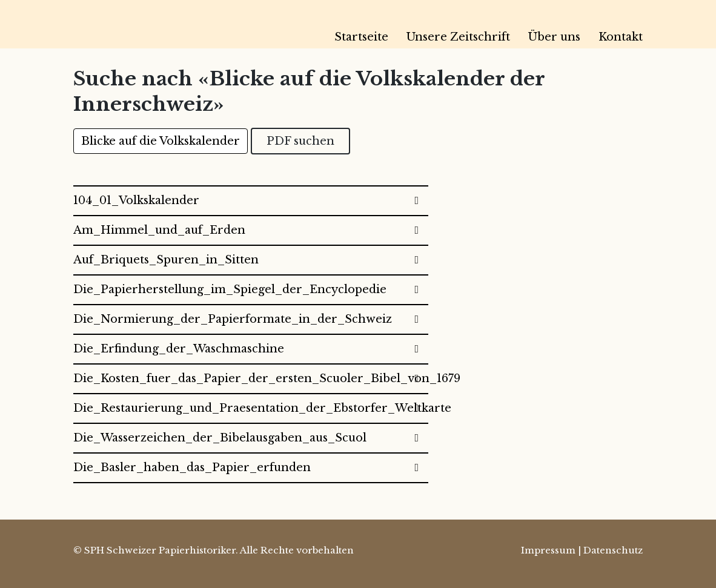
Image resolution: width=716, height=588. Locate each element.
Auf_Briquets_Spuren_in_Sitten (166, 260)
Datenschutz (613, 550)
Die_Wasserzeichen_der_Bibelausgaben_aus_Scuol (220, 438)
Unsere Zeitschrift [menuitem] (458, 37)
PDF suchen (300, 141)
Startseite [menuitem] (361, 37)
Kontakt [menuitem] (621, 37)
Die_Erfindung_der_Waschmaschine (179, 349)
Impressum (548, 550)
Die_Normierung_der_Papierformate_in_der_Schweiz (233, 319)
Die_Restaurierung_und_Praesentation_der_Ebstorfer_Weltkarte (251, 408)
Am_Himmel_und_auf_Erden (159, 230)
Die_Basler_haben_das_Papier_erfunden (192, 467)
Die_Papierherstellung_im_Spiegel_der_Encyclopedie (230, 289)
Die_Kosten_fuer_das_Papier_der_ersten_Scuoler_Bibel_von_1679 (251, 378)
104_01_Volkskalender (136, 200)
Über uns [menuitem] (554, 37)
